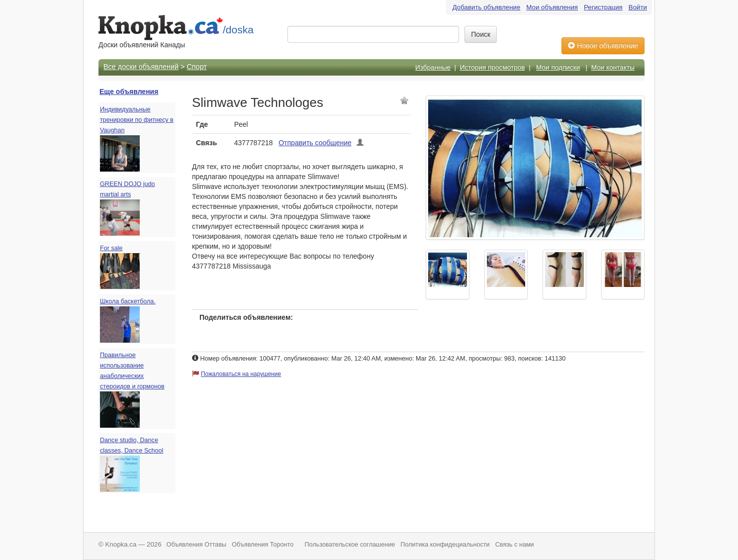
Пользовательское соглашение (350, 545)
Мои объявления (552, 7)
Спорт (196, 67)
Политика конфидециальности (445, 545)
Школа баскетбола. (128, 301)
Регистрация (603, 7)
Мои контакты (613, 67)
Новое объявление (603, 46)
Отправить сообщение (315, 143)
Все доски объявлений (141, 67)
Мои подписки (558, 67)
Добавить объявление (487, 7)
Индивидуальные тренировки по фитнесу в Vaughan (137, 120)
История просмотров (493, 67)
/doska (238, 30)
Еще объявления (129, 92)
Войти (638, 7)
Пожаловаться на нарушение (241, 374)
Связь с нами (515, 545)
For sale (111, 248)
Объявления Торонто (263, 545)
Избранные (433, 67)
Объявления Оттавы (197, 545)
